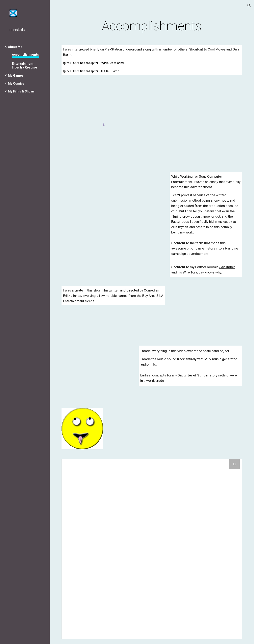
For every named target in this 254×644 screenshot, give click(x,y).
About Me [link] (15, 47)
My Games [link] (16, 76)
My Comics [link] (16, 83)
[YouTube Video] (98, 372)
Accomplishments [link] (25, 55)
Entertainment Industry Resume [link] (25, 66)
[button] (249, 6)
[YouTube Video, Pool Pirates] (206, 311)
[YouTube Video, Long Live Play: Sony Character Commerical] (113, 199)
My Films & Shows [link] (21, 91)
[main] (152, 26)
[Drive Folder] (152, 549)
